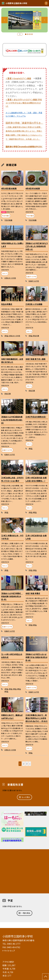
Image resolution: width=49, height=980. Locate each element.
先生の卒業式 (7, 304)
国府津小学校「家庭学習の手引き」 (24, 131)
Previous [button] (5, 20)
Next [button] (45, 20)
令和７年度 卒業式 (33, 593)
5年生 (6, 336)
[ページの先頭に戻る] (46, 977)
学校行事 (36, 336)
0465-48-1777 (14, 944)
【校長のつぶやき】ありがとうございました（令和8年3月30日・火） (37, 246)
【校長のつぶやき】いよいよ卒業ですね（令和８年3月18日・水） (36, 657)
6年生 (35, 625)
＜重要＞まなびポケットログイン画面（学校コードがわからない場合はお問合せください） (24, 103)
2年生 (6, 570)
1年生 (31, 570)
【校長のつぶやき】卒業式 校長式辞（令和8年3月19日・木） (12, 596)
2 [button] (28, 34)
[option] (25, 20)
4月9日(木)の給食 (33, 188)
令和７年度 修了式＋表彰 (36, 359)
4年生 (31, 448)
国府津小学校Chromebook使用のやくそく (24, 147)
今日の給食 (8, 220)
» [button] (30, 764)
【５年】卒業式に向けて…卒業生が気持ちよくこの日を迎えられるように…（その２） (37, 718)
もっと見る (26, 797)
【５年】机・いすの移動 (34, 304)
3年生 (31, 512)
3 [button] (30, 34)
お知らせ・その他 (10, 278)
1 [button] (26, 34)
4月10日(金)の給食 (9, 188)
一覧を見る (26, 913)
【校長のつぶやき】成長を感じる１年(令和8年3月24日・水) (12, 420)
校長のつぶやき (34, 281)
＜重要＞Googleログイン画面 (18, 78)
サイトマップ (9, 951)
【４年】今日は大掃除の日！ (36, 417)
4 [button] (32, 34)
